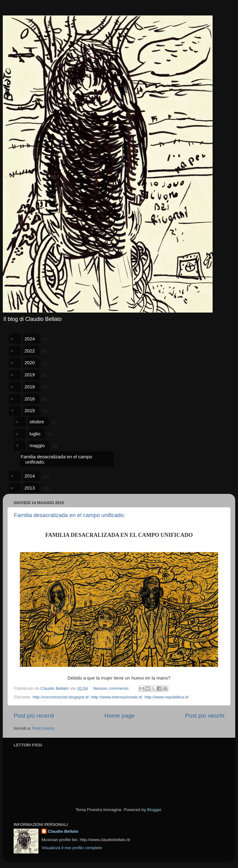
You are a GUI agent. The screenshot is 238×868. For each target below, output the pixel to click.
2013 (30, 488)
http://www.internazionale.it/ (117, 697)
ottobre (37, 422)
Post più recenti (34, 716)
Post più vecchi (205, 716)
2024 (30, 339)
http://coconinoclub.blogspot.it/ (61, 697)
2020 (30, 363)
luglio (35, 434)
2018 (30, 387)
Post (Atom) (43, 728)
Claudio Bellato (63, 831)
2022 (30, 351)
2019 (30, 375)
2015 (30, 410)
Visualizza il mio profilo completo (72, 848)
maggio (37, 445)
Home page (120, 716)
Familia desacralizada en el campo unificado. (56, 459)
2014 (30, 476)
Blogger (154, 810)
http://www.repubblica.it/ (167, 697)
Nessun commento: (112, 688)
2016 (30, 399)
